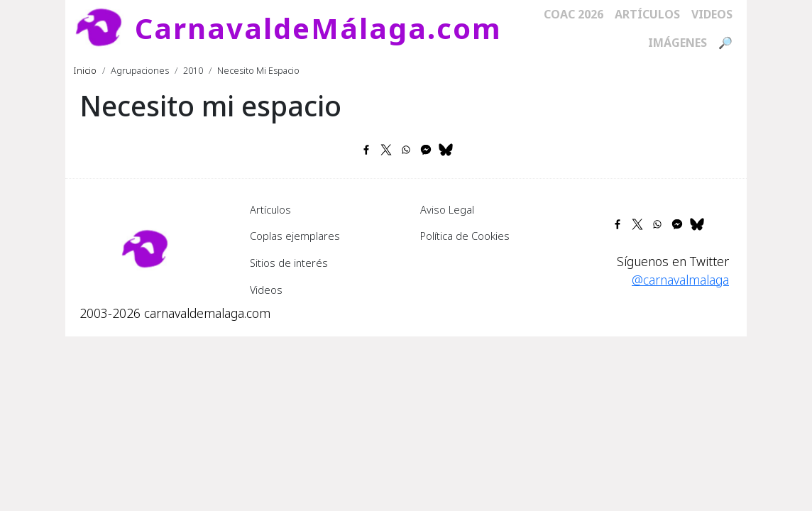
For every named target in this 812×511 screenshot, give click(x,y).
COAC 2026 (574, 14)
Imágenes (677, 43)
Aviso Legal (447, 209)
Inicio (85, 70)
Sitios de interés (289, 263)
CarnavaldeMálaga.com (318, 28)
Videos (712, 14)
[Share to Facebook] (366, 150)
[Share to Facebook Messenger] (426, 150)
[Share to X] (386, 150)
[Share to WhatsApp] (406, 150)
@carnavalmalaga (680, 280)
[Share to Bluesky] (446, 150)
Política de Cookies (465, 236)
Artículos (647, 14)
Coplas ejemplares (295, 236)
